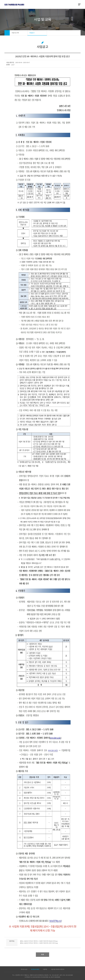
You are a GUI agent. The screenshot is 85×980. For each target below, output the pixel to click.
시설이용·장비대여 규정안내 (57, 969)
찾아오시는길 (24, 969)
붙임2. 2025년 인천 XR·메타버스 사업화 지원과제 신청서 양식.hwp (39, 943)
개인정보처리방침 (35, 969)
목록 (42, 955)
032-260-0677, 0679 (57, 975)
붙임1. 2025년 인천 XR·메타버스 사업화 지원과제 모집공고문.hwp (39, 941)
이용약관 (45, 969)
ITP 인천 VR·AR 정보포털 (14, 5)
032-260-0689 (69, 975)
